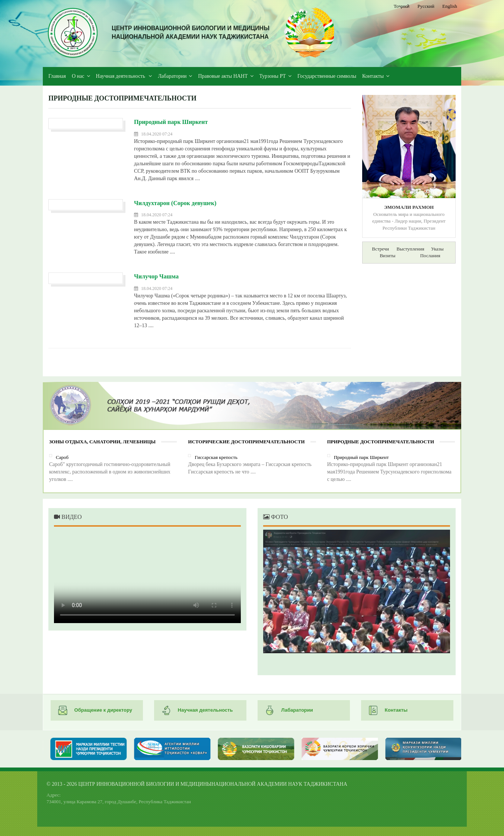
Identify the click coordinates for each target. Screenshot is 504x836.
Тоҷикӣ (402, 6)
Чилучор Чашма (156, 276)
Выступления (410, 249)
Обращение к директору (95, 710)
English (450, 6)
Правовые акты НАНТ (223, 76)
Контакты (373, 76)
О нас (78, 76)
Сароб (62, 457)
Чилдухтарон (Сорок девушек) (175, 203)
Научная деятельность (121, 76)
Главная (57, 76)
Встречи (380, 249)
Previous (278, 600)
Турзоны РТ (273, 76)
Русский (426, 6)
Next (435, 600)
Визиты (387, 256)
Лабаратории (172, 76)
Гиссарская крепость (216, 457)
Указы (437, 249)
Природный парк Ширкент (171, 122)
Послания (430, 256)
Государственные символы (327, 76)
